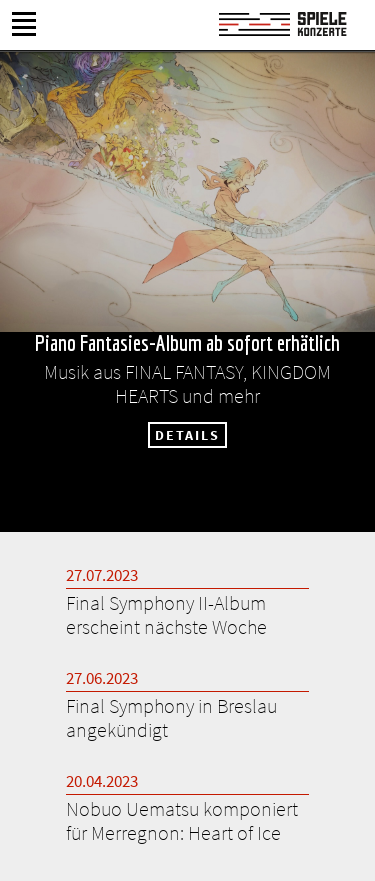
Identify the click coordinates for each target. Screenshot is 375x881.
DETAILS (187, 435)
